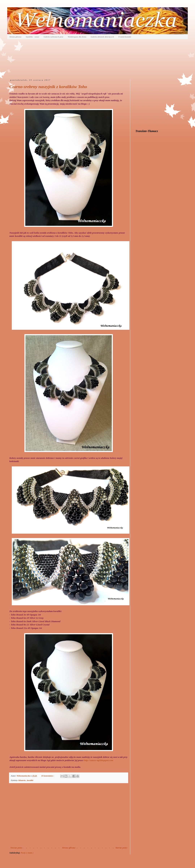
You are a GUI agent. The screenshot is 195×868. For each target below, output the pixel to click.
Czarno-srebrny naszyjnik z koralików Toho (48, 87)
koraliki (30, 780)
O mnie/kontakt (125, 37)
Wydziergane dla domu (77, 37)
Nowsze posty (16, 848)
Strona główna (15, 37)
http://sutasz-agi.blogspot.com (99, 760)
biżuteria (22, 780)
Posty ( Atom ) (27, 853)
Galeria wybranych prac (54, 37)
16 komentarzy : (48, 776)
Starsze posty (121, 848)
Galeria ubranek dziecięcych (102, 37)
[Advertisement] (69, 817)
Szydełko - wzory (32, 37)
